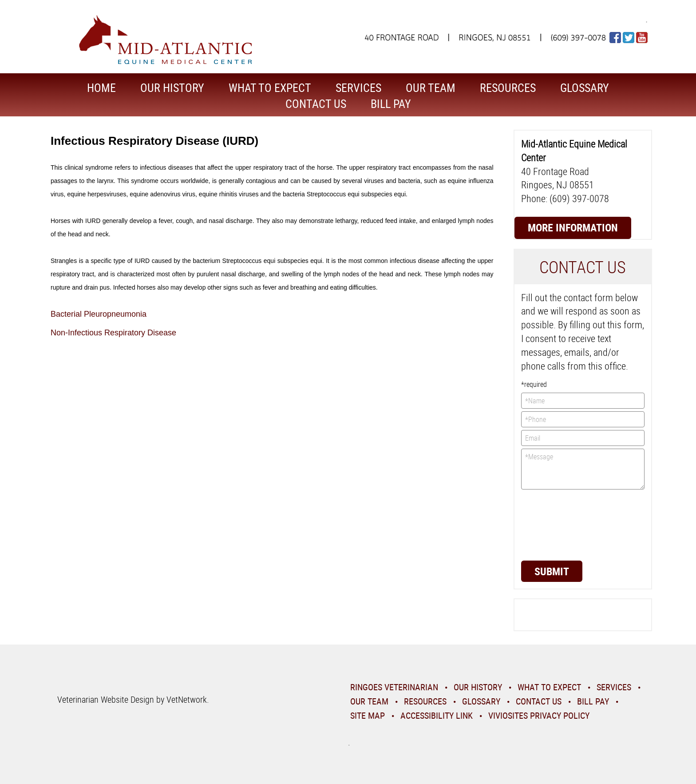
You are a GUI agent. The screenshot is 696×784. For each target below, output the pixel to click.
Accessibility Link (437, 715)
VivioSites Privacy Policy (539, 715)
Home (101, 88)
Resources (508, 88)
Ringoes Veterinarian (394, 687)
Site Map (368, 715)
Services (358, 88)
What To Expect (270, 88)
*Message (583, 469)
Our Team (431, 88)
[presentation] (558, 524)
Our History (172, 88)
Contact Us (316, 104)
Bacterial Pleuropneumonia (99, 314)
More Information (573, 227)
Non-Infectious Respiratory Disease (113, 333)
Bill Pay (391, 104)
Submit (552, 571)
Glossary (585, 88)
